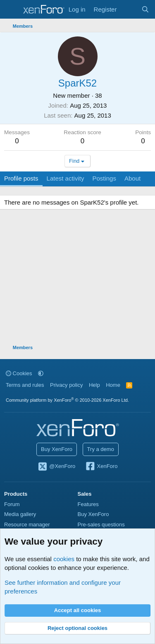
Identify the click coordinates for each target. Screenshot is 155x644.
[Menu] (11, 10)
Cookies (19, 373)
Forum (12, 504)
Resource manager (27, 525)
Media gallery (20, 514)
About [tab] (132, 178)
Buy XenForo (57, 449)
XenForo (101, 467)
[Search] (145, 9)
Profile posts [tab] (21, 178)
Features (88, 504)
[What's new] (129, 9)
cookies (64, 559)
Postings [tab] (104, 178)
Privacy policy (66, 385)
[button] (41, 373)
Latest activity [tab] (66, 178)
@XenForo (57, 467)
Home (113, 385)
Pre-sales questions (101, 525)
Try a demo (101, 449)
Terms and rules (25, 385)
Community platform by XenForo (67, 400)
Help (94, 385)
